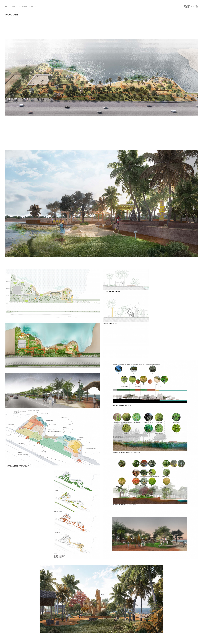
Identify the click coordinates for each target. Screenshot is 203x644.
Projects (16, 7)
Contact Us (34, 7)
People (24, 7)
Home (8, 7)
